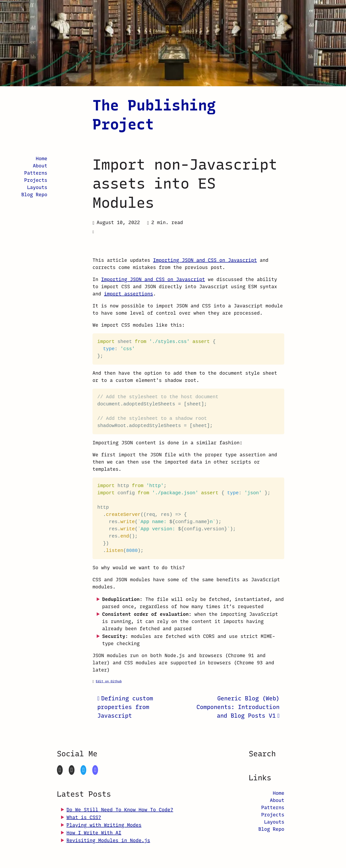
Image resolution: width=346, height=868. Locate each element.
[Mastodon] (95, 770)
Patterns (36, 173)
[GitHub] (60, 770)
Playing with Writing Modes (104, 825)
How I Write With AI (94, 833)
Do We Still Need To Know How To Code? (120, 810)
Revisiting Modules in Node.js (108, 840)
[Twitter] (83, 770)
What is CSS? (84, 817)
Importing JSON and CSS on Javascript (205, 260)
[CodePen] (72, 770)
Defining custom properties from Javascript (125, 707)
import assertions (129, 294)
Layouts (37, 187)
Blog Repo (34, 195)
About (40, 166)
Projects (36, 180)
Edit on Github (109, 681)
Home (42, 159)
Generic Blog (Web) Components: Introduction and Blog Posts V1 (238, 707)
